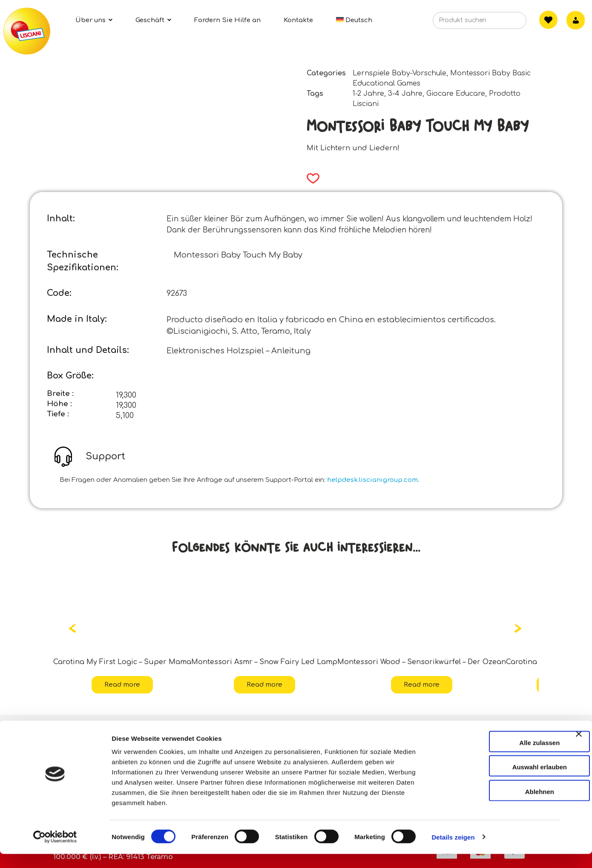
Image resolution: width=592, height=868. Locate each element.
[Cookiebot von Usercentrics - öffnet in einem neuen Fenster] (55, 851)
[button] (310, 178)
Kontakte (235, 729)
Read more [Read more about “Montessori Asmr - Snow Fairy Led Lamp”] (264, 685)
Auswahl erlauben (499, 781)
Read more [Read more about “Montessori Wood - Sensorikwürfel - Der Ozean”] (422, 685)
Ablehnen (499, 806)
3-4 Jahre (405, 94)
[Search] (507, 23)
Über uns (75, 729)
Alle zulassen (499, 757)
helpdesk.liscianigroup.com (372, 480)
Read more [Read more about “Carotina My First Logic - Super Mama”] (122, 685)
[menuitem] (354, 20)
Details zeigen (453, 851)
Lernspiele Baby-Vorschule (399, 73)
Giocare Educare (456, 94)
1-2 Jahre (368, 94)
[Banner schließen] (579, 756)
